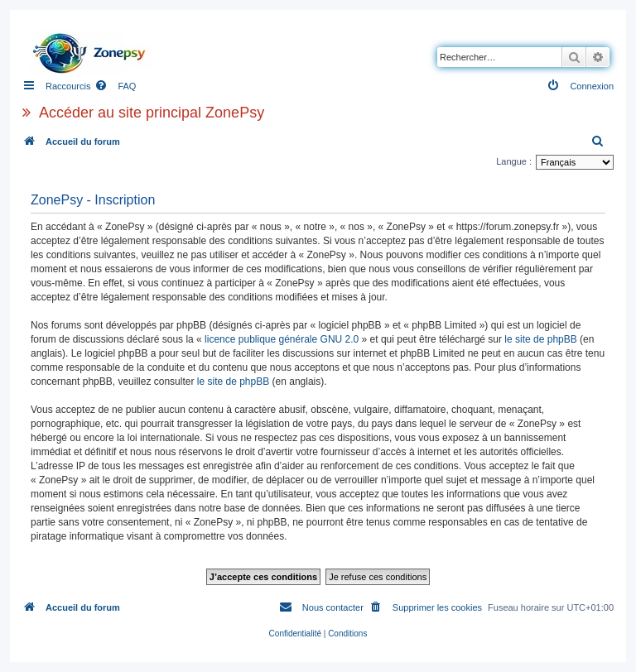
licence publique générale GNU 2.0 (282, 339)
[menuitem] (115, 86)
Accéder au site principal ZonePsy (152, 113)
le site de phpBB (540, 339)
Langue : (514, 161)
